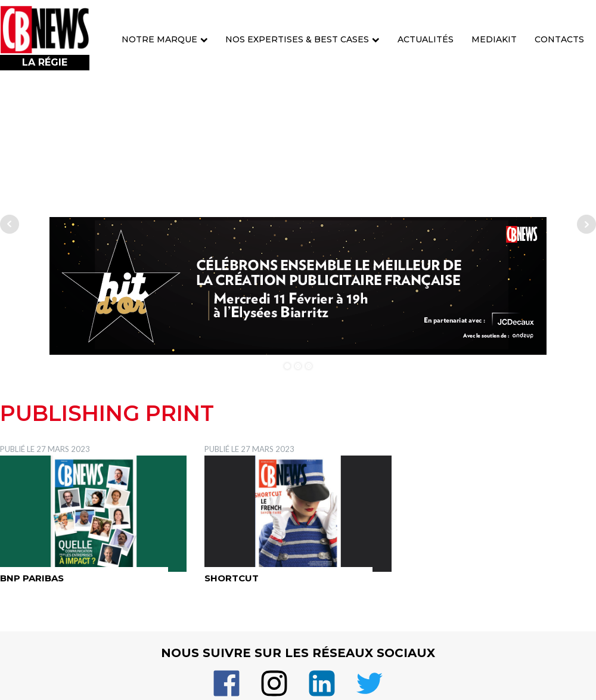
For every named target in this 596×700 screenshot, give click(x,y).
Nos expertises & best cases (302, 39)
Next (586, 224)
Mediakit (494, 39)
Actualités (426, 39)
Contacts (559, 39)
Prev (10, 224)
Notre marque (165, 39)
